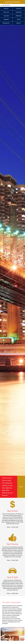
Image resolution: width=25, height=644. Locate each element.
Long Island (6, 16)
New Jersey (6, 12)
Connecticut (19, 9)
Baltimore (19, 23)
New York (6, 9)
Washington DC (6, 23)
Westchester (19, 16)
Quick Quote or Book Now (13, 2)
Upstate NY (6, 19)
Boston (19, 19)
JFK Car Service (6, 5)
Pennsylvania (19, 12)
